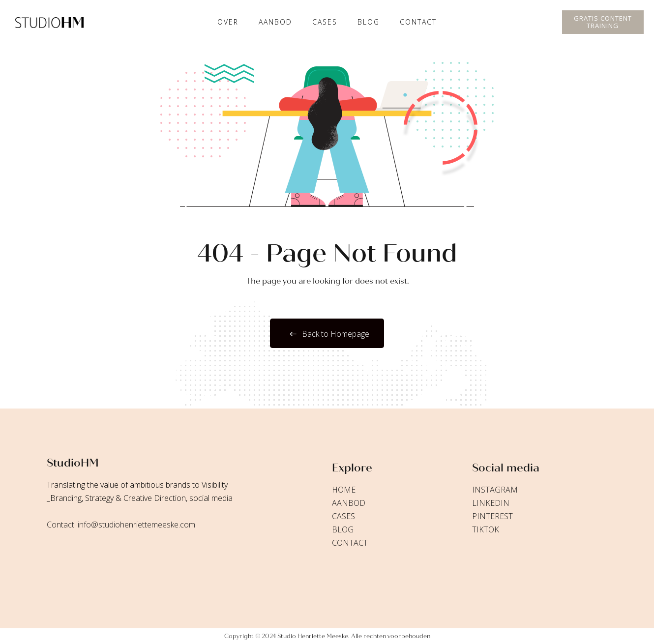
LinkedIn (491, 503)
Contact (418, 22)
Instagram (495, 490)
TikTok (486, 529)
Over (228, 22)
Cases (343, 516)
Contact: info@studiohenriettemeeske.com (121, 525)
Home (344, 490)
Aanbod (275, 22)
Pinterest (492, 516)
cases (325, 22)
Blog (369, 22)
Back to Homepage (327, 334)
